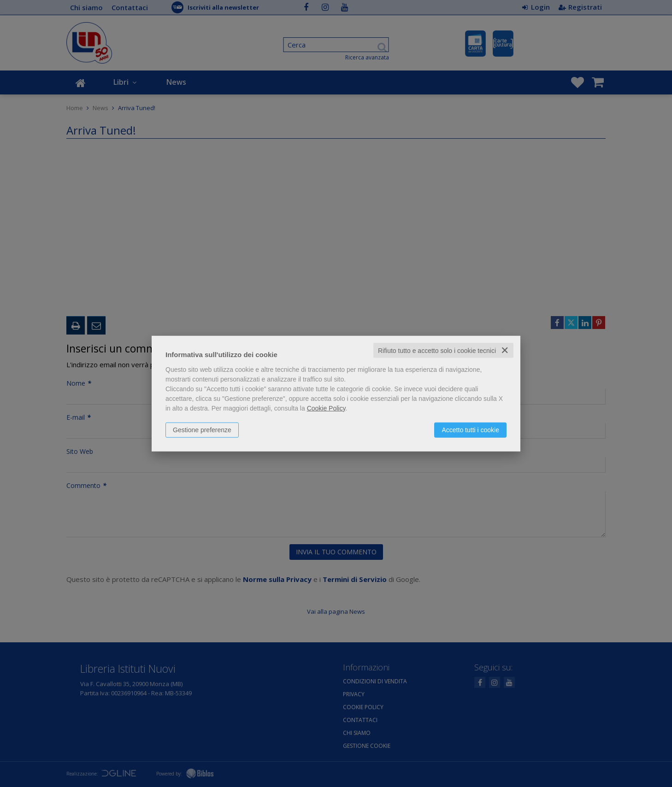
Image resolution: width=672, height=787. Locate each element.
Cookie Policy (326, 408)
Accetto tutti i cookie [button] (470, 429)
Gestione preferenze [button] (202, 429)
